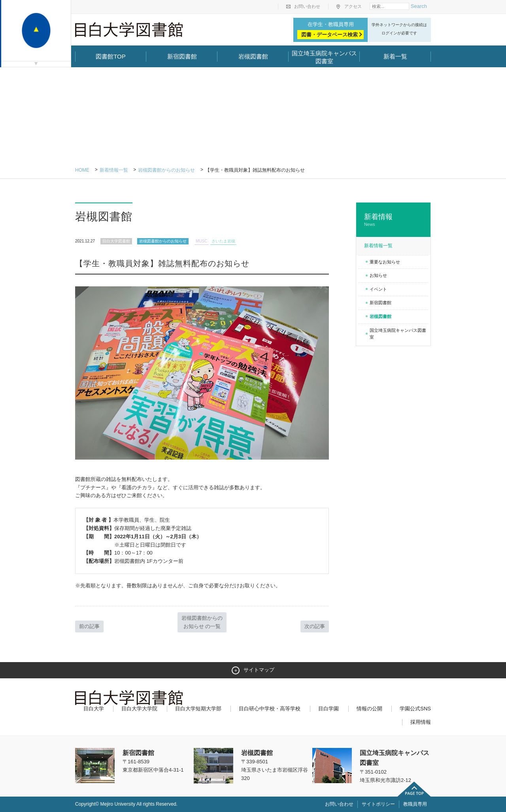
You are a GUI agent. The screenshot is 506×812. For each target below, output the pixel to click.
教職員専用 (415, 804)
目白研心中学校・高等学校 (270, 709)
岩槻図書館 (253, 56)
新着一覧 (395, 56)
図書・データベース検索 (329, 35)
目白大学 (94, 709)
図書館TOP (111, 56)
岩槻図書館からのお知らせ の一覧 (202, 622)
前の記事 (89, 626)
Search (419, 6)
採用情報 (421, 722)
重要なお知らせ (385, 262)
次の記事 (315, 626)
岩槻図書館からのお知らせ (166, 170)
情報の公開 (369, 709)
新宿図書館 (182, 56)
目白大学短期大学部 (198, 709)
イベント (378, 289)
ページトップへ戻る (414, 789)
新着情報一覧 (114, 170)
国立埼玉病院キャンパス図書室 (324, 57)
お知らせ (378, 275)
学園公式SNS (415, 709)
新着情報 (393, 220)
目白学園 (329, 709)
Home (82, 170)
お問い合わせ (307, 6)
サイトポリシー (378, 804)
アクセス (353, 6)
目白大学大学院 (139, 709)
